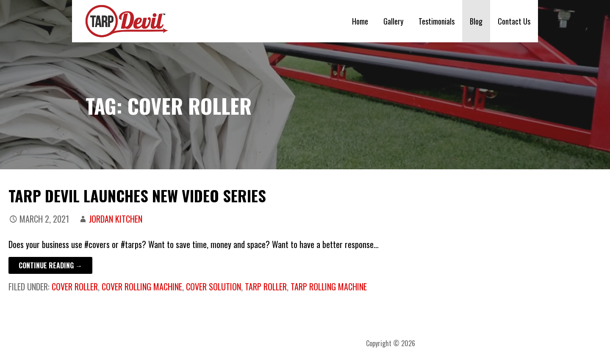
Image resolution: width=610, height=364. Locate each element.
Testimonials (437, 21)
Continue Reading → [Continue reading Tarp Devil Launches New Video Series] (50, 265)
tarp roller (266, 287)
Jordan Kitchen (116, 219)
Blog (476, 21)
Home (360, 21)
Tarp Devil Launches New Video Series (137, 195)
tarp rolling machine (329, 287)
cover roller (75, 287)
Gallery (393, 21)
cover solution (213, 287)
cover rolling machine (142, 287)
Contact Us (514, 21)
